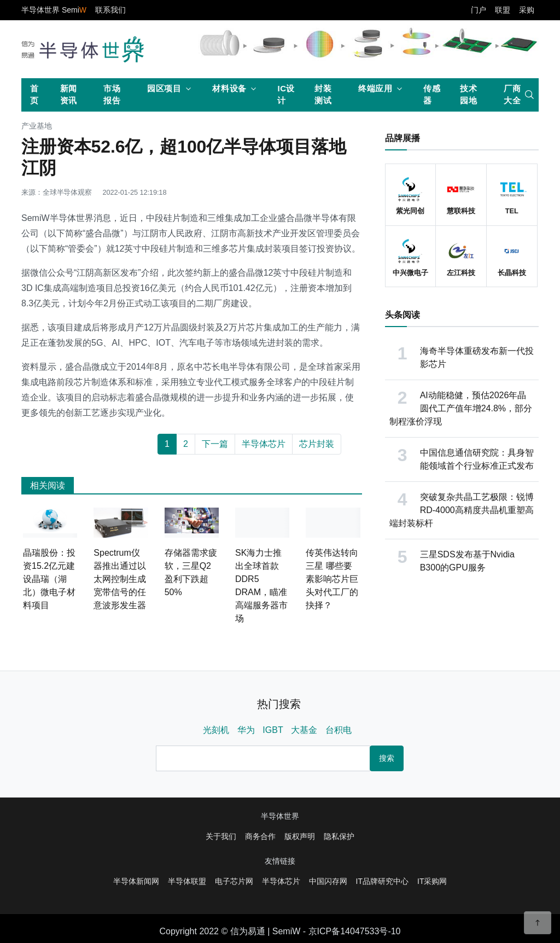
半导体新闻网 (136, 881)
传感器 (432, 94)
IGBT (273, 730)
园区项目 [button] (164, 88)
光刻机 (216, 730)
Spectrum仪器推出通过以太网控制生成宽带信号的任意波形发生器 (120, 579)
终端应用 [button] (375, 88)
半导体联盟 (187, 881)
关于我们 (221, 836)
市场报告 (112, 94)
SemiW (287, 931)
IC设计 (286, 94)
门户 (479, 10)
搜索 (387, 758)
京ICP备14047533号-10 (355, 931)
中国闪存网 (328, 881)
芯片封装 (317, 444)
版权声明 (300, 836)
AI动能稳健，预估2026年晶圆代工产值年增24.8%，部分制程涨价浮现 (461, 408)
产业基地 (37, 126)
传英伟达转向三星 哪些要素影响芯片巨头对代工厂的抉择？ (332, 579)
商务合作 (260, 836)
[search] (529, 94)
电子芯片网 (234, 881)
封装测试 (323, 94)
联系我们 (110, 10)
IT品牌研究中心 (382, 881)
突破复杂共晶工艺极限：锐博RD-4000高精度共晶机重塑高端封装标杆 (462, 510)
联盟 (503, 10)
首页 (34, 94)
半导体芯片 (264, 444)
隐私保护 (339, 836)
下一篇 (215, 444)
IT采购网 (432, 881)
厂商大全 (512, 94)
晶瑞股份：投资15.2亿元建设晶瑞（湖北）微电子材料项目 (49, 579)
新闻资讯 (69, 94)
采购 (527, 10)
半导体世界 (280, 816)
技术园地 (468, 94)
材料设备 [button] (229, 88)
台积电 (339, 730)
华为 (246, 730)
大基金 (304, 730)
